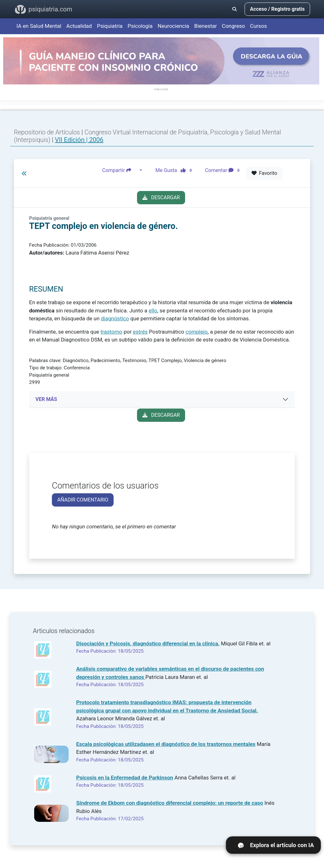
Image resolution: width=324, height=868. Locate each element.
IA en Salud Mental (39, 26)
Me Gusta (175, 170)
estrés (140, 332)
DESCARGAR (161, 197)
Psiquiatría (110, 26)
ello (153, 311)
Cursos (258, 26)
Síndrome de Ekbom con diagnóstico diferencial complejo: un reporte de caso (170, 803)
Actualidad (79, 26)
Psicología (140, 26)
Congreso (233, 26)
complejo (196, 332)
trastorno (112, 332)
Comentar (224, 170)
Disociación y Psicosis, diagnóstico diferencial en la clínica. (148, 643)
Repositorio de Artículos (47, 132)
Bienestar (206, 26)
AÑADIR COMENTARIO (83, 500)
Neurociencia (173, 26)
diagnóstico (115, 318)
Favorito (264, 173)
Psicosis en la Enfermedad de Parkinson (125, 778)
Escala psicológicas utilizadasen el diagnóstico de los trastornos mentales (166, 744)
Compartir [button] (120, 170)
